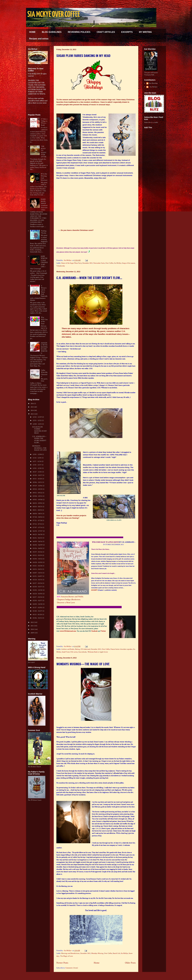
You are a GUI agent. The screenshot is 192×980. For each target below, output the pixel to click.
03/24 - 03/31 (38, 580)
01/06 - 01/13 (38, 618)
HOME (32, 32)
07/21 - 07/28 (38, 521)
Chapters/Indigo (64, 600)
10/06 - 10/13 (38, 482)
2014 (32, 410)
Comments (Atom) (72, 968)
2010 (32, 629)
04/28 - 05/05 (38, 562)
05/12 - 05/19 (38, 555)
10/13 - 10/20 (38, 479)
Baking (77, 649)
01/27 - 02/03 (38, 608)
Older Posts (130, 963)
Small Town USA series (70, 652)
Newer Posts (62, 963)
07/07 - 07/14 (38, 528)
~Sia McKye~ (68, 260)
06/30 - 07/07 (38, 531)
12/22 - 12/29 (37, 417)
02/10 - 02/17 (38, 601)
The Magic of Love (66, 956)
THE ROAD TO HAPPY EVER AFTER (44, 152)
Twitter (103, 631)
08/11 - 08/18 (37, 510)
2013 (32, 414)
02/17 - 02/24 (38, 597)
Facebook (94, 631)
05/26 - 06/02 (38, 548)
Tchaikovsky (61, 266)
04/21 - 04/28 (38, 566)
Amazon (64, 597)
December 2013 (87, 263)
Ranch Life (116, 953)
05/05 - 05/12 (38, 559)
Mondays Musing (97, 953)
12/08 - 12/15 (37, 424)
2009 (33, 633)
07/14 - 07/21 (38, 524)
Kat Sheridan (153, 83)
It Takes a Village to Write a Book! (44, 122)
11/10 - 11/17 (37, 465)
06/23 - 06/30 (38, 535)
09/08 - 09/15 (38, 496)
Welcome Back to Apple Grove (98, 652)
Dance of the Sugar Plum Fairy (71, 263)
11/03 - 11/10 (37, 468)
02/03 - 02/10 (38, 604)
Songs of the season (128, 263)
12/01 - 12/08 (37, 454)
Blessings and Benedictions (70, 953)
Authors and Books (68, 649)
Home (97, 963)
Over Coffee (109, 263)
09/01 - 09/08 (38, 500)
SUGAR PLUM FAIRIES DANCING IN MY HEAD (83, 55)
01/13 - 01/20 (38, 615)
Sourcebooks (83, 652)
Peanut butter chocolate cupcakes (121, 649)
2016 (32, 404)
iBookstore (76, 600)
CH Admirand (85, 649)
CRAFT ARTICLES (106, 32)
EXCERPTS (127, 32)
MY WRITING (145, 32)
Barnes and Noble (76, 597)
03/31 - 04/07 (38, 576)
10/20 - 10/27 (38, 475)
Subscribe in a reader (151, 122)
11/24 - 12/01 (37, 458)
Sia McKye (118, 263)
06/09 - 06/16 (38, 542)
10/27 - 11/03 (37, 472)
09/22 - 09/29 (38, 489)
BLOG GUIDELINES (52, 32)
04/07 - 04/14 (38, 573)
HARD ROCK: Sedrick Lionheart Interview (44, 203)
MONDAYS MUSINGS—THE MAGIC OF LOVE (83, 664)
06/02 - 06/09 (38, 545)
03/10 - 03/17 (38, 587)
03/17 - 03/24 (38, 583)
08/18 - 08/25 (38, 507)
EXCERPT (94, 590)
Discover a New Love (66, 603)
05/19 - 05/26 (38, 552)
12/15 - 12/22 (37, 421)
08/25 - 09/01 (38, 503)
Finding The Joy (44, 232)
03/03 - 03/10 (38, 590)
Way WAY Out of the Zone (44, 321)
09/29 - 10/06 (38, 486)
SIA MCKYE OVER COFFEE (54, 15)
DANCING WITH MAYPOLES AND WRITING (44, 348)
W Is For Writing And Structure (44, 177)
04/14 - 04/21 (38, 569)
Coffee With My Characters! (44, 373)
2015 (32, 407)
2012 (32, 622)
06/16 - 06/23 (38, 538)
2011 (32, 626)
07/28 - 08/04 (38, 517)
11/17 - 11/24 (37, 461)
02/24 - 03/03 (38, 594)
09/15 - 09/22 (38, 493)
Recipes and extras (39, 39)
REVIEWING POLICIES (79, 32)
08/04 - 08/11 (38, 514)
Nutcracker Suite (99, 263)
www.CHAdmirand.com (68, 631)
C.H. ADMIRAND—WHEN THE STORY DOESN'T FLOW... (89, 278)
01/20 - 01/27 (38, 611)
